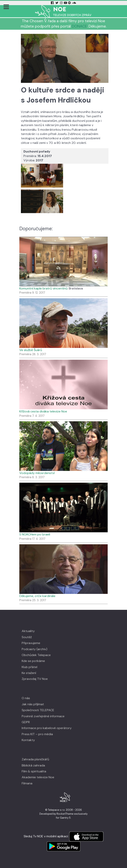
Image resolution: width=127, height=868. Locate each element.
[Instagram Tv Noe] (62, 3)
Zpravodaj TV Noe (35, 679)
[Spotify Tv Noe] (70, 3)
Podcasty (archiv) (35, 649)
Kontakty (28, 740)
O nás (26, 698)
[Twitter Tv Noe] (57, 3)
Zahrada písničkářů (35, 759)
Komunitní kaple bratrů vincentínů (43, 288)
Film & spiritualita (34, 771)
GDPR (26, 722)
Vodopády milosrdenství (37, 473)
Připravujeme (31, 643)
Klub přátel (29, 667)
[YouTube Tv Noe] (66, 3)
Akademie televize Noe (38, 777)
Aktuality (28, 631)
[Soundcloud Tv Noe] (74, 3)
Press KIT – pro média (37, 734)
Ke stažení (29, 673)
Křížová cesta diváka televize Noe (43, 411)
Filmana (27, 783)
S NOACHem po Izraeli (35, 534)
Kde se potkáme (33, 661)
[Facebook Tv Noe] (53, 3)
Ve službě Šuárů (31, 350)
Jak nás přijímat (33, 704)
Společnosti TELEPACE (38, 710)
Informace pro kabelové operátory (47, 728)
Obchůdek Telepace (36, 655)
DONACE (79, 26)
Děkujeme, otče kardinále (37, 596)
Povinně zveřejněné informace (43, 716)
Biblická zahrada (33, 765)
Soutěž (27, 637)
